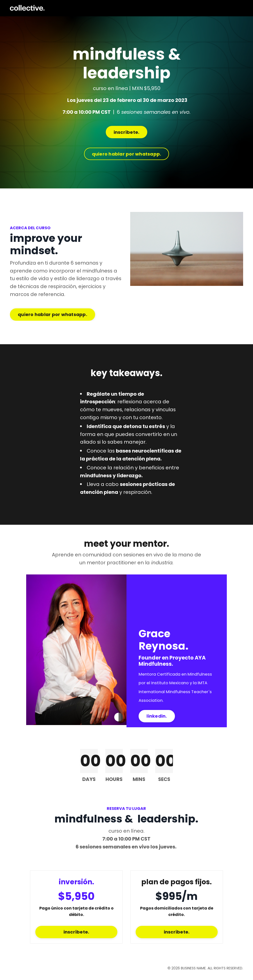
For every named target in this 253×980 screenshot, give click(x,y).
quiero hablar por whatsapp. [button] (127, 154)
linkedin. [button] (157, 719)
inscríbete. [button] (127, 132)
